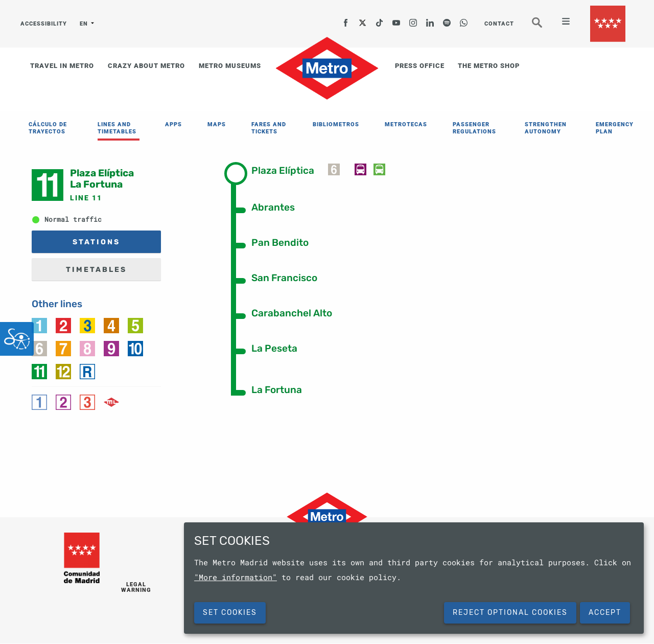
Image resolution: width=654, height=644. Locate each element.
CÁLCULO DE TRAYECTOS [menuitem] (48, 128)
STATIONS (96, 242)
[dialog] (414, 578)
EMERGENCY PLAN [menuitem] (615, 128)
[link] (39, 325)
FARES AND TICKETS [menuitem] (269, 128)
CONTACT (499, 24)
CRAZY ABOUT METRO (146, 66)
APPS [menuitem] (173, 124)
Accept (605, 613)
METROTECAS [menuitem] (406, 124)
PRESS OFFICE (420, 66)
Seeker (544, 27)
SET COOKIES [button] (230, 613)
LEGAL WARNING (136, 587)
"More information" (236, 577)
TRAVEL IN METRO (62, 66)
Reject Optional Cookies (510, 613)
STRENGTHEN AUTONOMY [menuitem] (546, 128)
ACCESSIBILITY (44, 24)
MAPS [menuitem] (217, 124)
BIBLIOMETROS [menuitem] (336, 124)
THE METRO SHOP (489, 66)
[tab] (290, 170)
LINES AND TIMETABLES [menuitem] (117, 128)
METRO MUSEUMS (230, 66)
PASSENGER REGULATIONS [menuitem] (474, 128)
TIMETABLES (96, 270)
